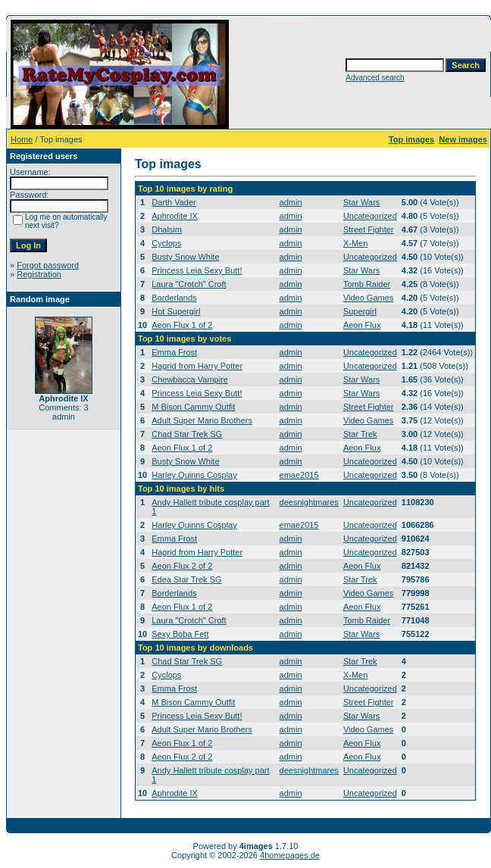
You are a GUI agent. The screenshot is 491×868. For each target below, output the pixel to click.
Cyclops (166, 243)
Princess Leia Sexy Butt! (197, 270)
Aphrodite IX (175, 216)
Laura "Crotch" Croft (189, 284)
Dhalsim (167, 229)
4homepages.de (290, 855)
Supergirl (360, 311)
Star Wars (362, 202)
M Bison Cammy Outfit (193, 407)
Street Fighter (369, 229)
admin (291, 202)
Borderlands (174, 298)
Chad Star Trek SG (187, 434)
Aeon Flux (362, 325)
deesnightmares (309, 502)
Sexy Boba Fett (180, 634)
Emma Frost (174, 352)
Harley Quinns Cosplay (194, 475)
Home (22, 139)
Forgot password (48, 265)
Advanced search (375, 78)
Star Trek (360, 434)
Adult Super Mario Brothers (202, 420)
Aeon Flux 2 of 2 (182, 566)
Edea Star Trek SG (186, 579)
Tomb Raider (367, 284)
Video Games (368, 298)
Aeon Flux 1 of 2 (182, 325)
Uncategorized (370, 216)
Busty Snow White (185, 257)
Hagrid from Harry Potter (197, 366)
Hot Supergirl (176, 311)
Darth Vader (174, 202)
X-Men (355, 243)
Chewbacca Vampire (190, 379)
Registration (39, 274)
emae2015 (299, 475)
